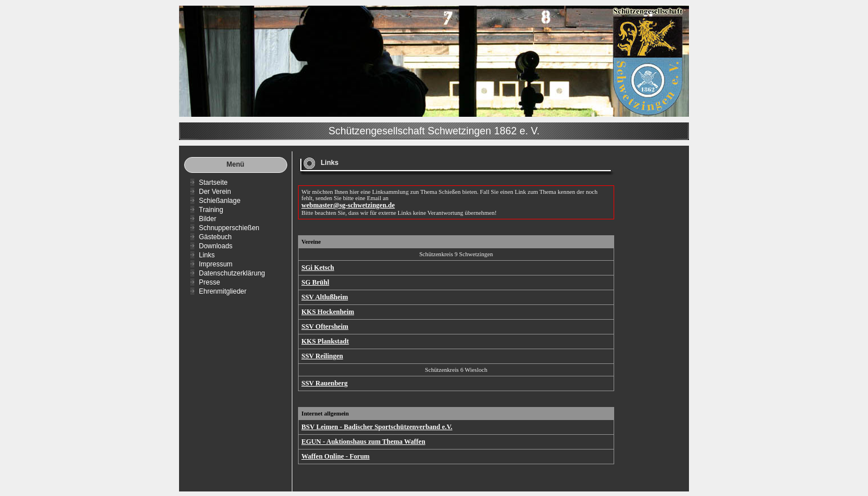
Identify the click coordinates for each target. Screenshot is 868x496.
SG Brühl (315, 282)
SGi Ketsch (318, 268)
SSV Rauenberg (324, 383)
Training (211, 210)
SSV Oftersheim (325, 327)
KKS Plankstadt (325, 341)
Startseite (213, 183)
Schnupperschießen (229, 228)
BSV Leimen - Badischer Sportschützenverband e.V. (377, 427)
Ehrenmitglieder (223, 291)
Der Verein (215, 192)
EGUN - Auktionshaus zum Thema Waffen (363, 442)
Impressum (216, 264)
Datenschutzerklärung (232, 273)
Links (207, 255)
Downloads (216, 246)
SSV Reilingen (322, 356)
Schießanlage (220, 201)
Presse (209, 282)
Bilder (208, 219)
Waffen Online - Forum (335, 456)
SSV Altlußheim (325, 297)
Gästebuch (215, 237)
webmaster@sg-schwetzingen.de (348, 205)
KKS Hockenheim (328, 312)
